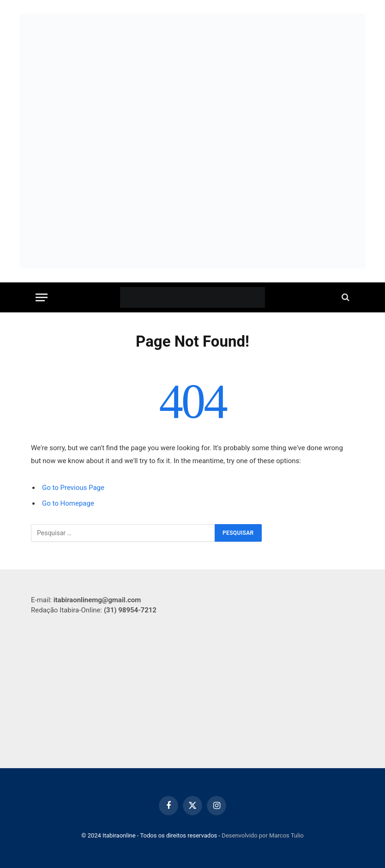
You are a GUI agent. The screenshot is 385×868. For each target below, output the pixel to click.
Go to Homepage (68, 503)
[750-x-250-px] (192, 211)
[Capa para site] (192, 83)
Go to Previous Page (73, 488)
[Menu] (42, 297)
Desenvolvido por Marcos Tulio (262, 835)
